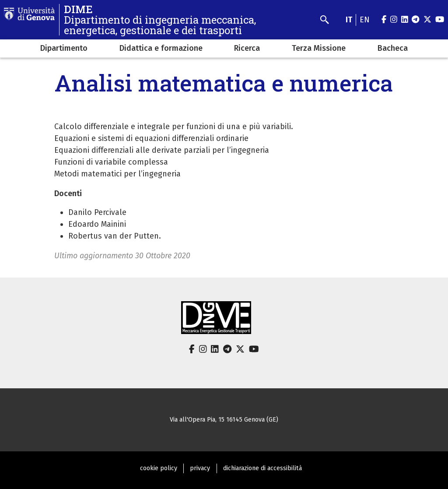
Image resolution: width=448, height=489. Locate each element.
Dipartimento (64, 48)
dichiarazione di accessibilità (262, 468)
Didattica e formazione (161, 48)
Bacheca (393, 48)
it (349, 20)
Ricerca (247, 48)
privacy (200, 468)
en (365, 20)
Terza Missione (319, 48)
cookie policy (159, 468)
